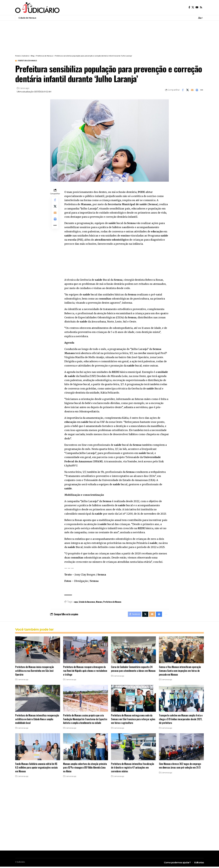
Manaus (99, 602)
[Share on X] (188, 90)
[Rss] (201, 7)
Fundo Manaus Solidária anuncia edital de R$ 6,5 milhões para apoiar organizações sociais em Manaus (37, 769)
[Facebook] (189, 7)
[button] (200, 18)
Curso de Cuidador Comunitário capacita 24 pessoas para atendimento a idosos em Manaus (132, 672)
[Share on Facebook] (183, 90)
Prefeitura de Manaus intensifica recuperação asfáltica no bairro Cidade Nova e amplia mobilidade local (38, 720)
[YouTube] (197, 7)
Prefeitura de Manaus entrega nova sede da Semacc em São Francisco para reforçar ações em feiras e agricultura (132, 720)
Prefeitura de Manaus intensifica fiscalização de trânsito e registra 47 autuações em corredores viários (133, 769)
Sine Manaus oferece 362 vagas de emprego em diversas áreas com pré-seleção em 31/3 (180, 767)
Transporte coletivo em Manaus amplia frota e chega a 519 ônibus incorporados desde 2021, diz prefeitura (181, 720)
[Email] (192, 90)
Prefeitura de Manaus (31, 61)
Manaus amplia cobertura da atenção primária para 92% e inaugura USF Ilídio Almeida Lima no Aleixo (85, 769)
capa (76, 602)
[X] (193, 7)
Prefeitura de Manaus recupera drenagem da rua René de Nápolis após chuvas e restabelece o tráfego (85, 672)
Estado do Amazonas (87, 602)
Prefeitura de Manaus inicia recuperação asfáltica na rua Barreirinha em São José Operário (35, 672)
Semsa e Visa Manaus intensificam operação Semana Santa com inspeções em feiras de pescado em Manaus (180, 672)
